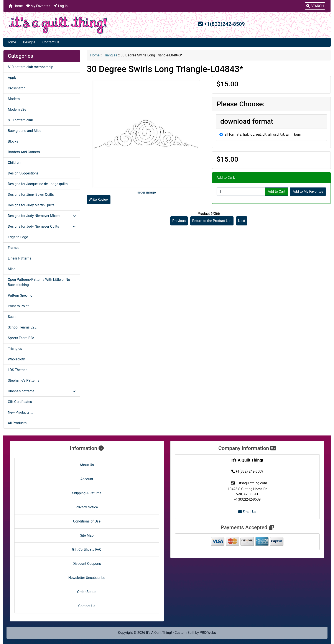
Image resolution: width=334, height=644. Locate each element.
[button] (315, 6)
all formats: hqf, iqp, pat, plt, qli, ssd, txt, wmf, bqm (263, 134)
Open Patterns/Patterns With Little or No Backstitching (39, 282)
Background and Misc (25, 131)
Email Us (247, 512)
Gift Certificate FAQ (87, 550)
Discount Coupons (87, 564)
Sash (12, 317)
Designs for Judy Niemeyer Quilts (42, 226)
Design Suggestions (23, 173)
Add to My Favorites (308, 191)
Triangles (110, 55)
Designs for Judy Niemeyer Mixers (42, 216)
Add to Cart (277, 191)
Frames (14, 248)
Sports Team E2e (21, 338)
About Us (87, 465)
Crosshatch (17, 88)
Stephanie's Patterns (24, 380)
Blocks (13, 141)
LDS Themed (18, 370)
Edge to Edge (18, 237)
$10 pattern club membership (30, 67)
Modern (14, 99)
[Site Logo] (58, 25)
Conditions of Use (87, 521)
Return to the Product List (212, 221)
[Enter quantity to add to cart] (241, 192)
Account (87, 479)
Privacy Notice (87, 507)
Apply (12, 78)
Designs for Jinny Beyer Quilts (31, 195)
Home (16, 6)
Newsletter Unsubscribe (87, 578)
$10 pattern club (20, 120)
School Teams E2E (22, 327)
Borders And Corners (24, 152)
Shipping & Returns (87, 493)
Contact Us (51, 42)
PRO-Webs (208, 633)
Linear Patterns (20, 258)
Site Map (87, 535)
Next (242, 221)
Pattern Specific (20, 295)
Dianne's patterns (42, 391)
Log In (61, 6)
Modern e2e (17, 109)
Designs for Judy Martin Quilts (31, 205)
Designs (29, 42)
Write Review (99, 200)
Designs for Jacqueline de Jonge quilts (38, 184)
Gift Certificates (20, 402)
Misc (12, 269)
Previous (179, 221)
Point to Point (18, 306)
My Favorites (38, 6)
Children (14, 163)
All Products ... (19, 423)
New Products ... (21, 412)
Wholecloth (16, 359)
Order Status (87, 592)
